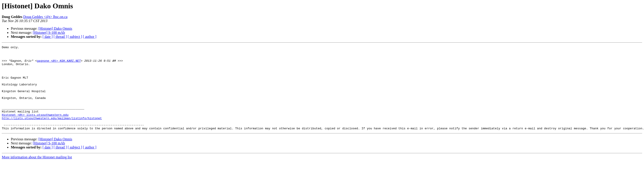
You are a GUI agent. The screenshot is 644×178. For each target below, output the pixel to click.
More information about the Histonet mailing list (37, 174)
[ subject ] (75, 37)
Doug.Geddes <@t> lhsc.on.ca (45, 17)
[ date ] (48, 37)
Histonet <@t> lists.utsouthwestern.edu (35, 129)
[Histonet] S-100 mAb (49, 33)
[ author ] (90, 37)
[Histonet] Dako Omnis (55, 29)
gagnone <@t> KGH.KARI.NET (59, 64)
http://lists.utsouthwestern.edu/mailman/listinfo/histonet (52, 133)
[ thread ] (60, 37)
